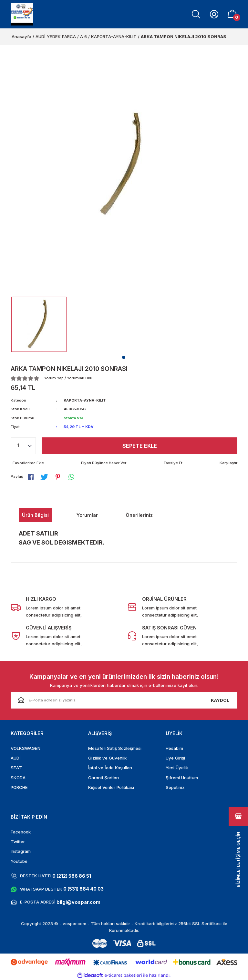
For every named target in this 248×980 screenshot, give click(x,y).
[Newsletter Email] (124, 700)
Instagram (21, 851)
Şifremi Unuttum (182, 778)
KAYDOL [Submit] (220, 700)
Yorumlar (87, 515)
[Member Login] (214, 14)
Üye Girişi (175, 758)
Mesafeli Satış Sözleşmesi (115, 748)
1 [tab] (124, 357)
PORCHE (19, 787)
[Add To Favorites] (27, 463)
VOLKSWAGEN (26, 748)
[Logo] (22, 14)
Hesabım (174, 748)
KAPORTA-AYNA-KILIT (85, 400)
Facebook (21, 832)
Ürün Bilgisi (35, 515)
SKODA (18, 778)
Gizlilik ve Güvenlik (107, 758)
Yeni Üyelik (177, 768)
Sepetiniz (175, 787)
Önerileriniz (139, 515)
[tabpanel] (39, 324)
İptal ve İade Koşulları (110, 768)
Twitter (18, 842)
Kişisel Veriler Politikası (111, 787)
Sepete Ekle (140, 446)
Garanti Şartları (103, 778)
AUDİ (16, 758)
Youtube (19, 861)
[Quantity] (23, 446)
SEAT (16, 768)
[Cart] (232, 14)
